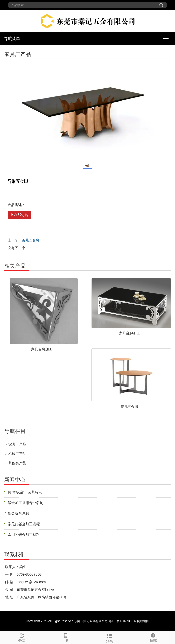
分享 (22, 637)
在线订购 (20, 215)
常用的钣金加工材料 (24, 535)
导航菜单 (12, 39)
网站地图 (143, 621)
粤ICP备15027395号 (122, 621)
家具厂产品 (17, 444)
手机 (66, 637)
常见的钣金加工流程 (24, 524)
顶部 (153, 637)
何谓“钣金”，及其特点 (25, 492)
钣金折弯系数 (18, 513)
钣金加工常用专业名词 (26, 503)
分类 (110, 637)
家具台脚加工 (42, 349)
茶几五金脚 (31, 240)
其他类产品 (17, 463)
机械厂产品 (17, 454)
